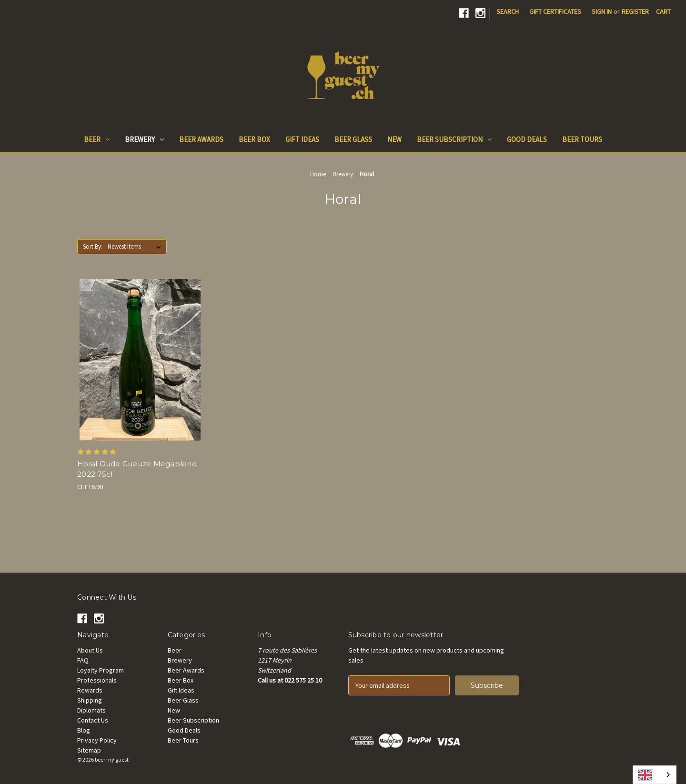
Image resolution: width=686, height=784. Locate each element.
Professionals (97, 680)
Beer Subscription (454, 139)
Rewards (90, 690)
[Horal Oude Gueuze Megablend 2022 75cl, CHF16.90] (140, 360)
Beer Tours (582, 139)
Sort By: (93, 246)
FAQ (83, 660)
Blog (84, 730)
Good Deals (527, 139)
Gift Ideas (302, 139)
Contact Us (93, 720)
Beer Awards (201, 139)
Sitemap (89, 750)
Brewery (144, 139)
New (394, 139)
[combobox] (655, 775)
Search (508, 11)
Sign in (602, 11)
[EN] (655, 775)
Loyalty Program (101, 670)
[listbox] (136, 247)
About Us (90, 650)
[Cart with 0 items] (663, 12)
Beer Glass (353, 139)
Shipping (90, 700)
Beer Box (254, 139)
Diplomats (91, 710)
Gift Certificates (555, 11)
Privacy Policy (97, 740)
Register (635, 11)
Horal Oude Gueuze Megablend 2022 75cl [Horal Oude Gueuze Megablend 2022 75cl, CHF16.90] (137, 469)
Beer (97, 139)
